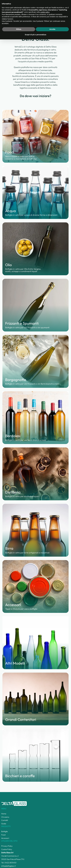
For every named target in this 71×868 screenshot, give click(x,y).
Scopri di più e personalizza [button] (35, 863)
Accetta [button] (52, 858)
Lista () (56, 5)
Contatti (5, 820)
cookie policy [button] (45, 841)
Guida (4, 824)
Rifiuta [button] (19, 858)
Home (3, 12)
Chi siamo (5, 817)
